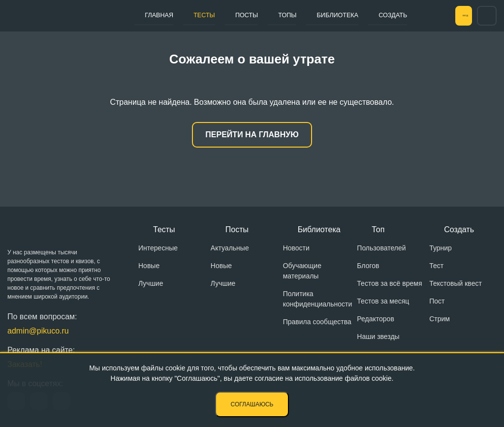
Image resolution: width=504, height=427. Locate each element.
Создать (352, 15)
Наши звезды (378, 336)
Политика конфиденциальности (318, 299)
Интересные (158, 248)
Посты (227, 15)
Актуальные (230, 248)
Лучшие (151, 283)
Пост (437, 301)
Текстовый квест (456, 283)
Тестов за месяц (383, 301)
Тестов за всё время (389, 283)
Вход (452, 16)
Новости (296, 248)
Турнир (441, 248)
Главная (155, 15)
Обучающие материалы (302, 271)
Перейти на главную (252, 135)
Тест (436, 266)
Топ (378, 229)
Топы (260, 15)
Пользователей (381, 248)
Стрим (440, 319)
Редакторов (376, 319)
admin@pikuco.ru (38, 331)
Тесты (192, 15)
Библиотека (303, 15)
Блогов (368, 266)
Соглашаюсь (252, 404)
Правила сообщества (317, 322)
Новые (149, 266)
